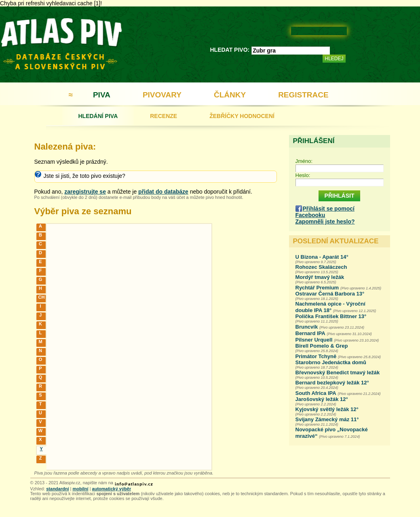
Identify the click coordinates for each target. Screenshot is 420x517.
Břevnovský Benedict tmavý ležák (338, 372)
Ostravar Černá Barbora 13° (330, 294)
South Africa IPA (316, 393)
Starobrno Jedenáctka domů (331, 362)
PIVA (102, 95)
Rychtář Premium (317, 288)
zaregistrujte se (85, 192)
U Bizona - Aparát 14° (322, 257)
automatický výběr (112, 489)
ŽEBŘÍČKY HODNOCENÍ (242, 116)
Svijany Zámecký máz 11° (327, 419)
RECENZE (164, 116)
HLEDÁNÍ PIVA (98, 116)
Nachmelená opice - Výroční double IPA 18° (330, 307)
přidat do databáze (163, 192)
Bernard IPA (310, 333)
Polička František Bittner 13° (331, 316)
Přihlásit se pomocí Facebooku (325, 212)
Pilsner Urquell (314, 340)
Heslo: (303, 175)
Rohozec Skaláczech (321, 267)
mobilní (80, 489)
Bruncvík (307, 327)
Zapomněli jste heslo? (325, 222)
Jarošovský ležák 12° (322, 399)
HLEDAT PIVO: (230, 50)
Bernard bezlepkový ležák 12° (332, 383)
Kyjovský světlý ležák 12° (327, 409)
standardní (57, 489)
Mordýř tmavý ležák (320, 277)
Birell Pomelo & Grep (322, 346)
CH (41, 297)
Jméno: (304, 161)
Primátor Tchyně (316, 356)
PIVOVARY (162, 95)
